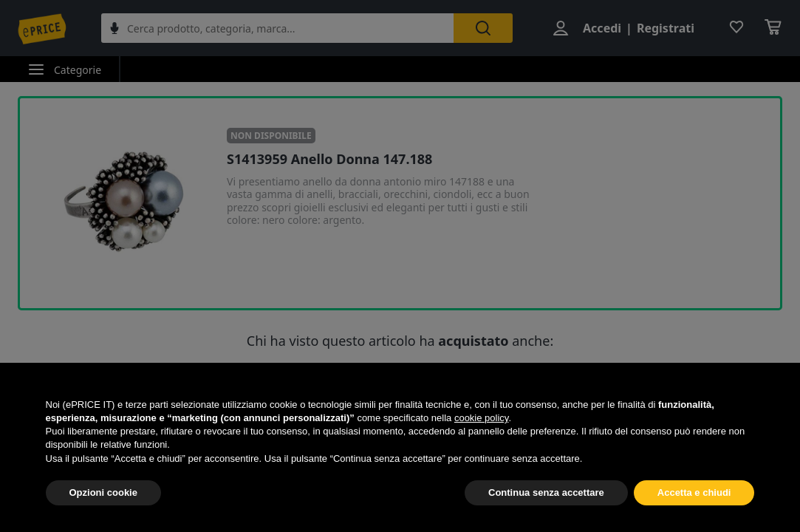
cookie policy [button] (481, 418)
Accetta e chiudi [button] (694, 492)
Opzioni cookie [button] (103, 492)
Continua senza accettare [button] (546, 492)
